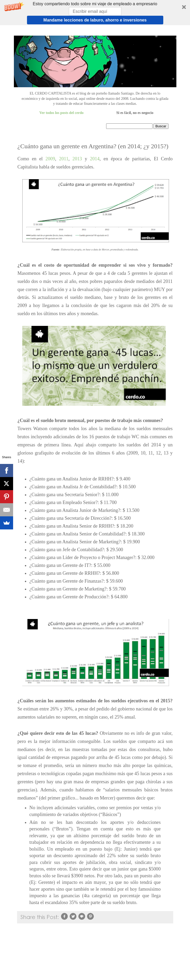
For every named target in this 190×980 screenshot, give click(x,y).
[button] (95, 13)
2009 (50, 159)
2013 (78, 159)
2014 (95, 159)
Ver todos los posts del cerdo (61, 113)
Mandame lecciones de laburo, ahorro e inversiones (95, 20)
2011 (64, 159)
